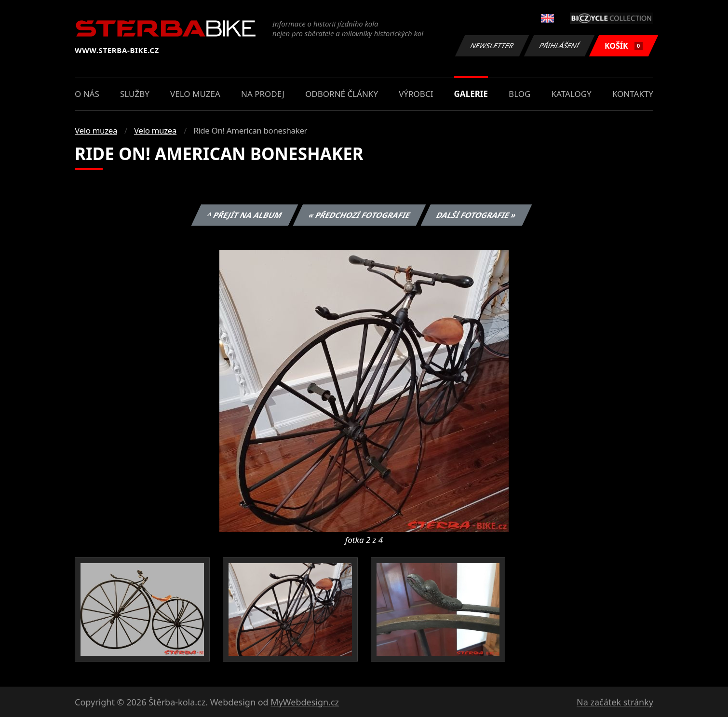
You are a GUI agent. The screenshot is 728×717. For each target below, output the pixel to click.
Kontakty (633, 94)
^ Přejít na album (245, 215)
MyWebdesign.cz (305, 702)
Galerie (471, 94)
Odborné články (342, 94)
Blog (519, 94)
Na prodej (263, 94)
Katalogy (572, 94)
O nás (87, 94)
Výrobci (416, 94)
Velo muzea (195, 94)
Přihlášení (559, 46)
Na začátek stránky (615, 702)
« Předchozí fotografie (359, 215)
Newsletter (492, 46)
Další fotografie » (477, 215)
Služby (135, 94)
